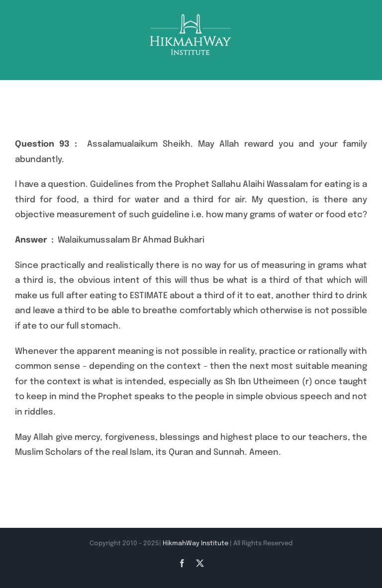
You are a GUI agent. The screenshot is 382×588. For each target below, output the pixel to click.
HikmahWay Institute (195, 544)
